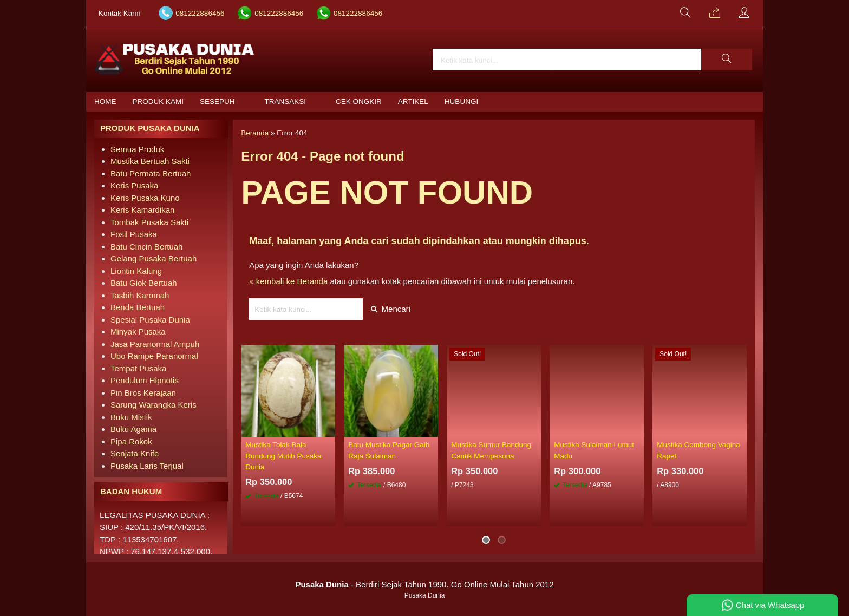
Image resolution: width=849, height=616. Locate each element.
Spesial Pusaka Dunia (150, 320)
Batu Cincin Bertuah (146, 247)
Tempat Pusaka (138, 368)
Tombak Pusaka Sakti (149, 222)
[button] (727, 60)
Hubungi (461, 101)
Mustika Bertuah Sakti (150, 161)
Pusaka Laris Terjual (147, 466)
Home (105, 101)
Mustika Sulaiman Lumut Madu (594, 450)
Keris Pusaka (134, 185)
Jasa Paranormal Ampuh (155, 344)
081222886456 (200, 13)
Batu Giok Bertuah (144, 283)
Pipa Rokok (131, 441)
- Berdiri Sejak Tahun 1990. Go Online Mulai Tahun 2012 (424, 584)
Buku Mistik (131, 417)
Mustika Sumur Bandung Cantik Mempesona (491, 450)
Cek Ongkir (359, 101)
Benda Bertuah (138, 307)
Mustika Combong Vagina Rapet (698, 450)
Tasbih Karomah (140, 295)
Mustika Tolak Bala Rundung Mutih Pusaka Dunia (283, 456)
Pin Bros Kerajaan (143, 393)
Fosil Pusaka (134, 234)
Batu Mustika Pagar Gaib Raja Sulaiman (389, 450)
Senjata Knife (135, 453)
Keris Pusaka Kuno (145, 198)
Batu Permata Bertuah (151, 173)
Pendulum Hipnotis (145, 380)
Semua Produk (137, 149)
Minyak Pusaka (138, 332)
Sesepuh (217, 101)
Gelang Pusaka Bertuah (154, 258)
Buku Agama (133, 429)
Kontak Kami (119, 13)
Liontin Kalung (136, 271)
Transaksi (286, 101)
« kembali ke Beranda (288, 281)
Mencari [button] (391, 309)
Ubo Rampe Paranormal (154, 356)
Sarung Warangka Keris (154, 405)
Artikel (413, 101)
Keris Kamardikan (142, 210)
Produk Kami (158, 101)
